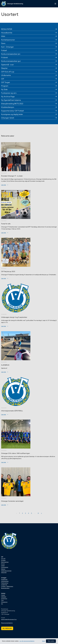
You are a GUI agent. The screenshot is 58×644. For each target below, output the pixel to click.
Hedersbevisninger (6, 571)
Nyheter (3, 560)
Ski (2, 604)
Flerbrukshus (5, 583)
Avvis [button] (44, 641)
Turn (2, 600)
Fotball (3, 595)
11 (38, 513)
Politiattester (5, 567)
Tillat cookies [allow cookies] (51, 641)
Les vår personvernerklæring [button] (27, 641)
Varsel (3, 566)
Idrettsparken (5, 581)
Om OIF (3, 559)
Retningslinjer (5, 562)
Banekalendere (5, 588)
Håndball (4, 597)
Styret (3, 564)
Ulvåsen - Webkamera (7, 586)
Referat (3, 569)
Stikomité (4, 572)
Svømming (4, 599)
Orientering (4, 602)
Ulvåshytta (4, 585)
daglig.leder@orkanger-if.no (9, 619)
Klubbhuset (4, 579)
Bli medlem (7, 628)
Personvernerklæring (7, 623)
